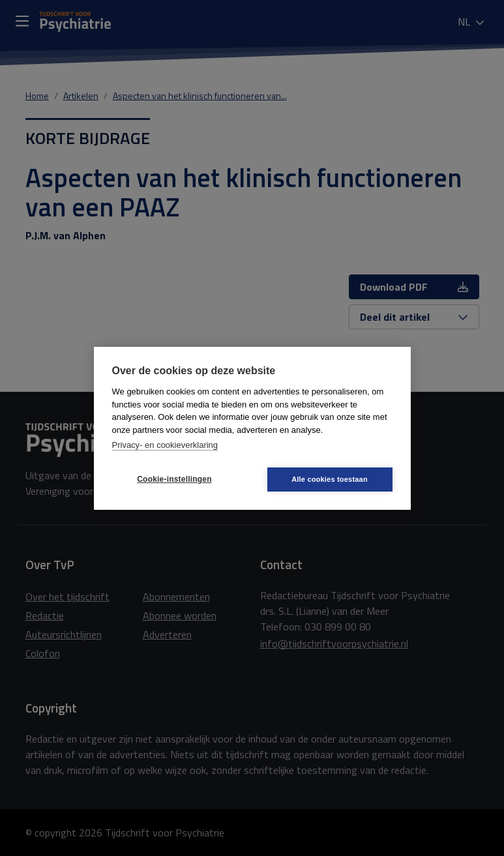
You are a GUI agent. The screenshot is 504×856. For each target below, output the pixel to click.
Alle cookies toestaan (330, 479)
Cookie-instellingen (174, 479)
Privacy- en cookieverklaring (165, 445)
